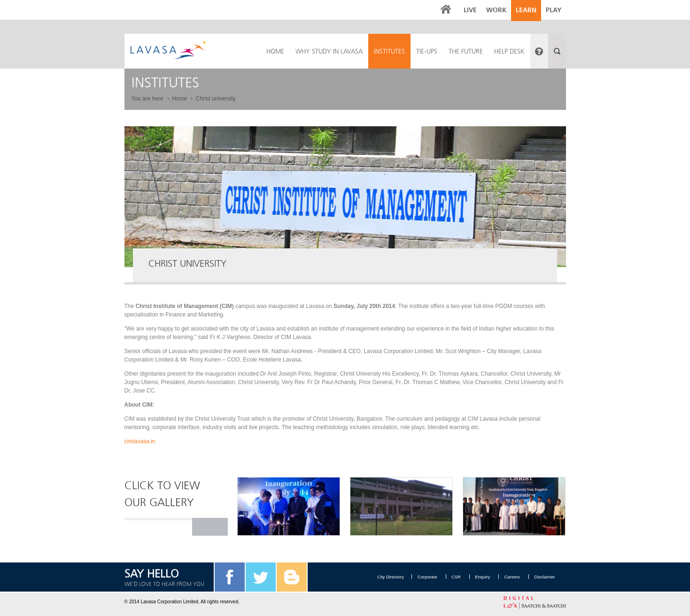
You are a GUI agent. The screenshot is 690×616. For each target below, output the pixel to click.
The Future (466, 51)
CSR (449, 577)
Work (496, 10)
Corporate (418, 577)
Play (554, 10)
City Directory (380, 577)
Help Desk (509, 51)
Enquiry (478, 577)
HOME (275, 51)
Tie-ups (427, 51)
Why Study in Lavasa (329, 51)
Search (557, 51)
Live (470, 10)
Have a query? (539, 51)
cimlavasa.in (140, 441)
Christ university (215, 99)
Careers (510, 577)
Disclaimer (545, 577)
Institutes (389, 51)
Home (179, 99)
